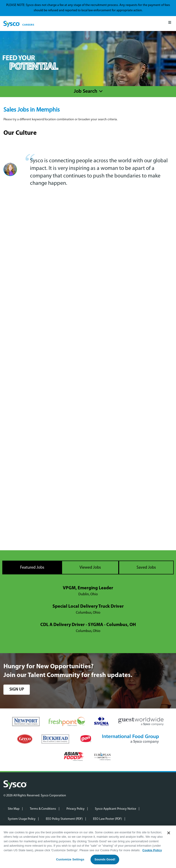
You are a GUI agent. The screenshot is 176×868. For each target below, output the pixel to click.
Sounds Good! (105, 859)
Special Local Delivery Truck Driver (88, 607)
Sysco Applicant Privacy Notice (115, 809)
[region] (88, 847)
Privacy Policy (76, 809)
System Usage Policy (22, 819)
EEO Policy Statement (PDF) (64, 819)
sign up (17, 690)
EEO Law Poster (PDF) (107, 819)
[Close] (169, 833)
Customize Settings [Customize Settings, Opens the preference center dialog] (70, 859)
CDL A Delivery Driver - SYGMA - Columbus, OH (88, 625)
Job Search (86, 91)
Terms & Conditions (43, 809)
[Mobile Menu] (170, 24)
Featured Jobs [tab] (32, 568)
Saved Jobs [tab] (146, 568)
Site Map (14, 809)
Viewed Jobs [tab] (90, 568)
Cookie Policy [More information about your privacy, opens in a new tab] (152, 850)
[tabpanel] (88, 610)
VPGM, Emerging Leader (88, 588)
